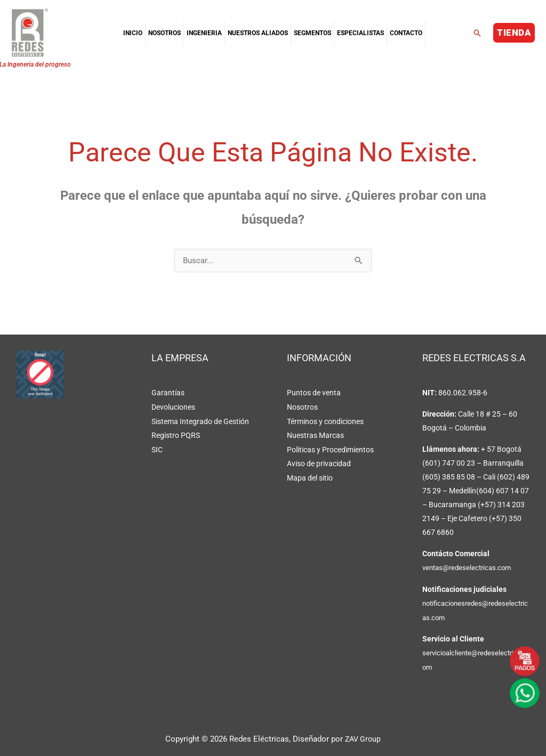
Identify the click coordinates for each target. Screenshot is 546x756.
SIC (157, 449)
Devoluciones (173, 407)
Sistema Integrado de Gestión (200, 421)
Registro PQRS (176, 435)
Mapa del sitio (310, 476)
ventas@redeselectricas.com (470, 568)
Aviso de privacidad (319, 462)
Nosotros (302, 407)
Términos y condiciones (325, 421)
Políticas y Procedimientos (330, 449)
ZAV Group (363, 738)
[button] (477, 33)
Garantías (168, 393)
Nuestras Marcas (315, 435)
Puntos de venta (314, 393)
